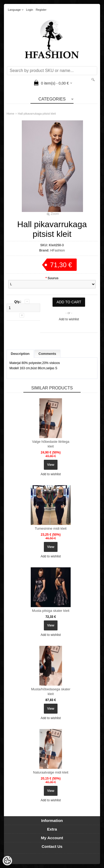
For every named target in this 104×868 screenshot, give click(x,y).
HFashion (58, 250)
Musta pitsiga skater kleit (51, 611)
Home (10, 114)
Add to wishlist (69, 319)
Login (30, 10)
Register (41, 10)
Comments (47, 354)
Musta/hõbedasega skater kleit (51, 691)
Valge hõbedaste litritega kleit (51, 444)
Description (20, 354)
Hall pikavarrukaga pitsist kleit (37, 114)
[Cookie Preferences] (7, 861)
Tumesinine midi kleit (51, 528)
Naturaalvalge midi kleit (51, 772)
